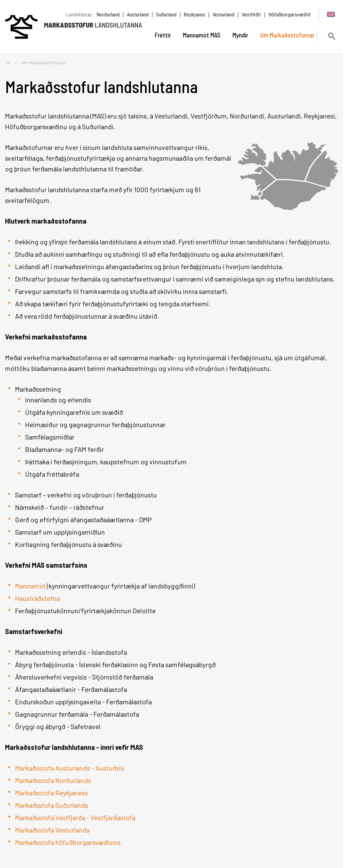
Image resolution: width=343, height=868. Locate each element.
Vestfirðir (252, 14)
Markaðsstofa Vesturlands (52, 830)
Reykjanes (195, 14)
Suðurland (166, 14)
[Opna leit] (331, 36)
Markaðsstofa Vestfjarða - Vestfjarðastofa (75, 817)
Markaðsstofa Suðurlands (52, 805)
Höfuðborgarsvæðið (290, 14)
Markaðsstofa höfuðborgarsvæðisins (68, 842)
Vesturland (224, 14)
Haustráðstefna (38, 598)
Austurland (138, 14)
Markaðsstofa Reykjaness (51, 793)
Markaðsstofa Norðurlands (54, 780)
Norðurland (108, 14)
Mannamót (30, 586)
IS (8, 62)
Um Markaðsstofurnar (44, 62)
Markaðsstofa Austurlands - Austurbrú (70, 768)
